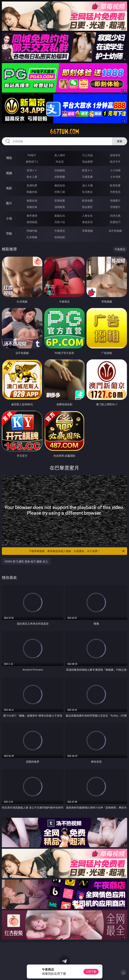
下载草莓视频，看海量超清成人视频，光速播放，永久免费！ (77, 551)
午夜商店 (60, 231)
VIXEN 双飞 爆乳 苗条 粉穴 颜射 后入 (26, 561)
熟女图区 (87, 207)
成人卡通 (87, 185)
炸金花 (60, 162)
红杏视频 (32, 237)
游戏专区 (115, 155)
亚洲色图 (60, 200)
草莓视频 (87, 231)
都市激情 (32, 216)
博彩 (9, 158)
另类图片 (115, 207)
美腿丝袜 (32, 207)
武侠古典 (115, 216)
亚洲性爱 (32, 185)
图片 (9, 203)
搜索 (120, 141)
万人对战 (87, 155)
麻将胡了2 (32, 162)
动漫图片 (115, 200)
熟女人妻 (32, 177)
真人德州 (60, 155)
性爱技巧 (115, 222)
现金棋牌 (87, 162)
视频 (9, 173)
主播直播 (87, 177)
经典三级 (60, 192)
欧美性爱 (115, 185)
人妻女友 (87, 216)
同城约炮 (32, 231)
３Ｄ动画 (115, 170)
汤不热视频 (115, 231)
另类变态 (115, 192)
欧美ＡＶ (87, 170)
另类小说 (60, 222)
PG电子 (32, 155)
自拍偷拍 (60, 170)
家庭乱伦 (60, 216)
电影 (9, 188)
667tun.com (64, 132)
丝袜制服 (60, 177)
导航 (9, 233)
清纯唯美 (60, 207)
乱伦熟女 (87, 192)
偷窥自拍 (32, 200)
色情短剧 (60, 237)
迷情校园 (32, 222)
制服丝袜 (32, 192)
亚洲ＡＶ (32, 170)
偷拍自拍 (60, 185)
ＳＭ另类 (115, 177)
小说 (9, 218)
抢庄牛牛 (115, 162)
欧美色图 (87, 200)
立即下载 (91, 972)
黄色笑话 (87, 222)
